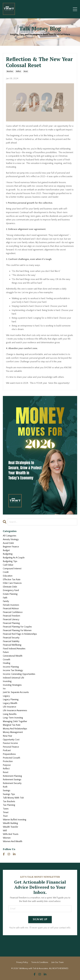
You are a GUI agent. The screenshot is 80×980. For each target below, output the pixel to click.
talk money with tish (13, 798)
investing (7, 681)
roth (5, 787)
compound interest (12, 569)
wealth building (10, 823)
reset (26, 71)
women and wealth (13, 841)
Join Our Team (58, 962)
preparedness (9, 754)
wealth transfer (10, 827)
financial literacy (11, 619)
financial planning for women (17, 630)
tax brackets (9, 801)
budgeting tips (10, 561)
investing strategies (12, 685)
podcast (7, 750)
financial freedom (11, 616)
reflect (18, 71)
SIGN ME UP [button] (40, 919)
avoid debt (8, 543)
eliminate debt (10, 587)
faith (5, 598)
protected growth (11, 758)
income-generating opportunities (19, 674)
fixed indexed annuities (14, 649)
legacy (6, 696)
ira (4, 689)
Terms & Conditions (40, 962)
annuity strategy (11, 539)
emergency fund (11, 590)
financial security (11, 638)
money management (13, 732)
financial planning (11, 623)
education (8, 576)
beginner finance (11, 547)
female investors (11, 605)
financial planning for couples (17, 627)
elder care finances (12, 583)
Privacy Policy (22, 962)
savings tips (9, 794)
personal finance (11, 747)
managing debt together (15, 721)
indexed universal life (13, 678)
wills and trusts (11, 834)
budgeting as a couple (14, 558)
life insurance (9, 707)
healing (7, 663)
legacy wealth (10, 703)
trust (5, 816)
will (5, 831)
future (6, 652)
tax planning (9, 805)
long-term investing (13, 718)
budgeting (8, 554)
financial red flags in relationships (20, 634)
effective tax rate (12, 579)
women (7, 838)
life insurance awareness (15, 710)
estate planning (10, 594)
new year (10, 71)
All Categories (10, 536)
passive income (10, 743)
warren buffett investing (15, 820)
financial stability (11, 641)
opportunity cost (11, 740)
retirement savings (12, 780)
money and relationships (15, 729)
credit (6, 572)
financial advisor (11, 609)
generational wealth (13, 656)
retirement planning (12, 776)
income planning (11, 667)
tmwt (6, 812)
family (6, 601)
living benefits (10, 714)
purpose (7, 765)
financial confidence (13, 612)
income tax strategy (13, 670)
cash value (8, 565)
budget (6, 550)
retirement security (12, 783)
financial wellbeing (12, 645)
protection (8, 761)
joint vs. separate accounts (16, 692)
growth (6, 660)
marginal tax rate (12, 725)
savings (7, 790)
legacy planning (11, 699)
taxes (6, 809)
